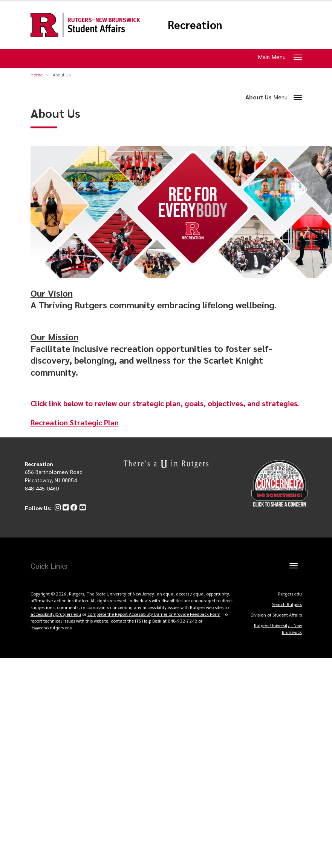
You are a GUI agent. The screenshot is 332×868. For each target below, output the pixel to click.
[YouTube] (82, 508)
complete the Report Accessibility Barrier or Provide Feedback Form (154, 614)
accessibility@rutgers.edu (56, 614)
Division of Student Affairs (276, 615)
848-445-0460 (42, 488)
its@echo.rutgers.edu (51, 627)
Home (37, 75)
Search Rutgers (287, 604)
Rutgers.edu (290, 594)
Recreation (195, 25)
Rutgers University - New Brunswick (278, 629)
